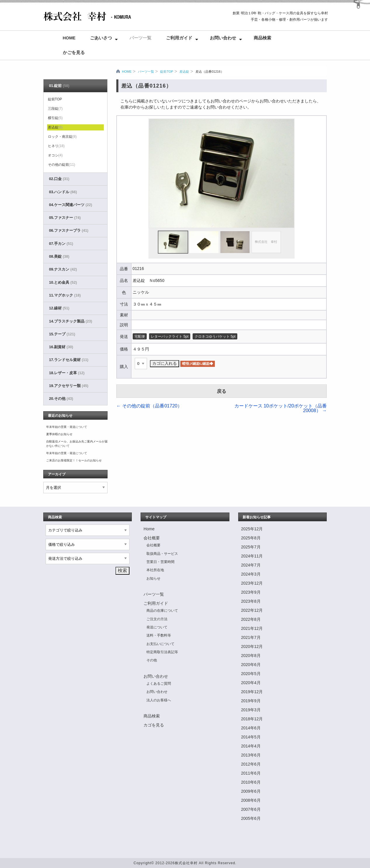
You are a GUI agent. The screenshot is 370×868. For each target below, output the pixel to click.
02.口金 (59, 179)
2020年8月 (251, 656)
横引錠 (55, 118)
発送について (157, 627)
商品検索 (262, 38)
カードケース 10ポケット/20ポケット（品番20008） (281, 408)
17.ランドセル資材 (69, 360)
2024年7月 (251, 565)
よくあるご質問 (159, 684)
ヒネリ (56, 146)
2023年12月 (252, 583)
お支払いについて (160, 644)
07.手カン (61, 244)
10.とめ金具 (63, 283)
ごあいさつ (101, 38)
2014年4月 (251, 746)
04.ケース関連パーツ (71, 205)
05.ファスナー (65, 218)
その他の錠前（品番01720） (149, 406)
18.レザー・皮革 (67, 373)
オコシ (55, 155)
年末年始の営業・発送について (67, 427)
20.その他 (61, 399)
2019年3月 (251, 710)
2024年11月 (252, 556)
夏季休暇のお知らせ (59, 434)
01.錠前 (59, 86)
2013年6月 (251, 755)
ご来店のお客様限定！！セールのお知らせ (74, 460)
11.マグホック (65, 295)
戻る (222, 391)
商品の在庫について (162, 611)
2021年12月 (252, 628)
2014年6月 (251, 728)
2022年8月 (251, 619)
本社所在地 (155, 570)
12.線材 (59, 308)
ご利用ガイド (179, 38)
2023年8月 (251, 601)
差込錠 (184, 72)
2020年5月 (251, 674)
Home (69, 38)
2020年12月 (252, 646)
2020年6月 (251, 665)
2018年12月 (252, 719)
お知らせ (153, 578)
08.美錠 (59, 257)
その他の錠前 (62, 165)
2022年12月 (252, 610)
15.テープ (62, 334)
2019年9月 (251, 701)
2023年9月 (251, 592)
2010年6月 (251, 782)
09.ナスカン (63, 269)
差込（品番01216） (210, 72)
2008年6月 (251, 800)
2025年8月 (251, 538)
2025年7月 (251, 547)
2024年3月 (251, 574)
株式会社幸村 (186, 863)
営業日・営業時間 (160, 562)
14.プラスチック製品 (71, 321)
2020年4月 (251, 683)
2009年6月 (251, 791)
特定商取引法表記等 (162, 652)
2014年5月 (251, 737)
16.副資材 (61, 347)
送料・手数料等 (159, 635)
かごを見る (74, 53)
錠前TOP (167, 72)
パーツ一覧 (140, 38)
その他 (152, 660)
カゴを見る (154, 725)
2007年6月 (251, 809)
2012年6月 (251, 764)
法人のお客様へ (159, 700)
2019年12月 (252, 692)
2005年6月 (251, 818)
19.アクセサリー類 (69, 386)
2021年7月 (251, 637)
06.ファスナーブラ (69, 231)
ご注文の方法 (157, 619)
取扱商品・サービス (162, 554)
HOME (127, 72)
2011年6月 (251, 773)
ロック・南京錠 (62, 137)
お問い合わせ (223, 38)
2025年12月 (252, 529)
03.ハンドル (63, 192)
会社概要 (152, 538)
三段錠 (55, 109)
